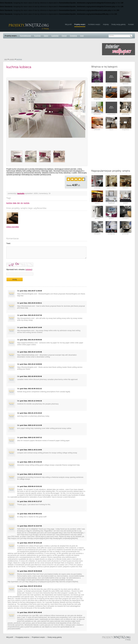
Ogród (64, 36)
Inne (82, 36)
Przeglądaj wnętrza (22, 637)
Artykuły (106, 24)
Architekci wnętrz (94, 24)
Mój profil (68, 24)
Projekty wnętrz (80, 24)
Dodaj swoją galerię (119, 24)
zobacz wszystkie (13, 227)
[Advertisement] (52, 49)
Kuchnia (37, 36)
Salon (46, 36)
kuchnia (9, 203)
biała (14, 203)
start (6, 59)
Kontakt (131, 24)
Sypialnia (73, 36)
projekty (12, 59)
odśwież (29, 270)
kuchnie (26, 203)
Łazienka (55, 36)
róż (22, 203)
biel (18, 203)
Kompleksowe (26, 36)
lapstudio (21, 193)
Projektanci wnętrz (38, 637)
